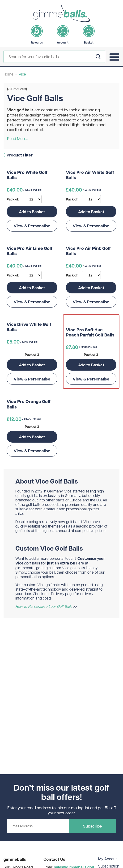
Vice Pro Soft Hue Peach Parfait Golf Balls (90, 333)
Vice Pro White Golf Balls (27, 175)
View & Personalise (32, 226)
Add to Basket (32, 212)
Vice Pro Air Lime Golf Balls (30, 251)
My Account (108, 859)
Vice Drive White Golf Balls (29, 327)
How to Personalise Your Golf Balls (44, 606)
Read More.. (17, 138)
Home (8, 74)
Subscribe (92, 826)
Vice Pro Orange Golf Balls (29, 404)
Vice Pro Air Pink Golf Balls (88, 251)
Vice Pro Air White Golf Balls (90, 175)
